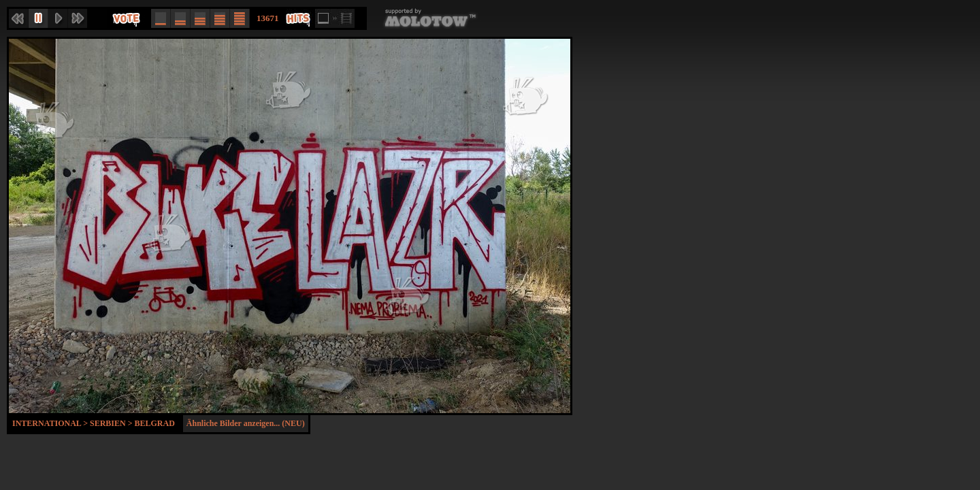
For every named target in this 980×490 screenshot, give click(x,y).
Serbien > (112, 423)
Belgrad (155, 423)
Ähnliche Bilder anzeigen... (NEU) (246, 423)
